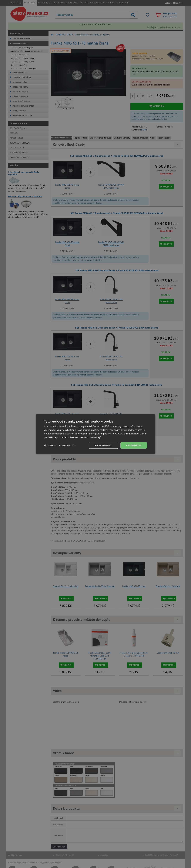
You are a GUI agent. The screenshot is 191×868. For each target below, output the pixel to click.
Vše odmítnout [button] (103, 445)
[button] (60, 445)
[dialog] (95, 434)
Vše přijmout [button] (134, 445)
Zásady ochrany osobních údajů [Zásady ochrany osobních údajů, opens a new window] (85, 437)
